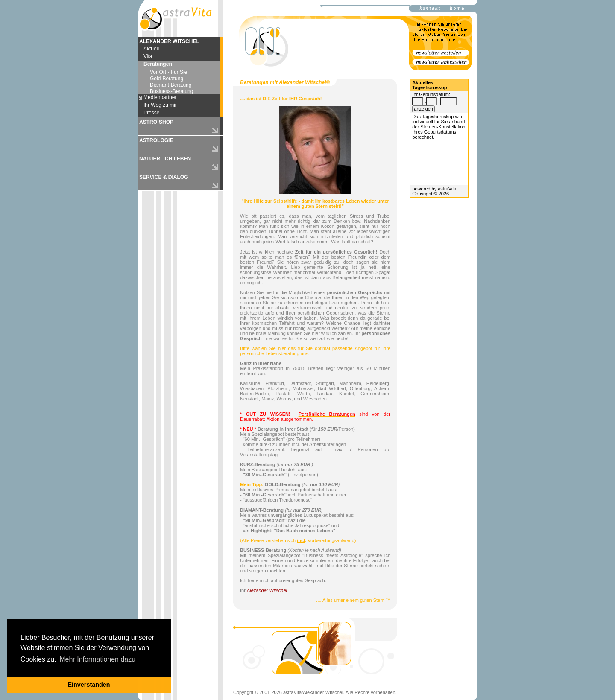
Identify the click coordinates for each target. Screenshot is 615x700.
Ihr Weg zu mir (160, 105)
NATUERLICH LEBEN (165, 159)
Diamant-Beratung (171, 85)
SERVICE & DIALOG (164, 177)
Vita (148, 56)
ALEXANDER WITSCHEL (169, 41)
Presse (151, 113)
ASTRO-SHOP (156, 122)
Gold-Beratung (167, 79)
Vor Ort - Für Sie (168, 72)
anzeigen (423, 109)
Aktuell (151, 49)
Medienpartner (160, 97)
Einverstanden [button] (89, 685)
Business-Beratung (171, 91)
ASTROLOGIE (156, 140)
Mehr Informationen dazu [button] (97, 659)
